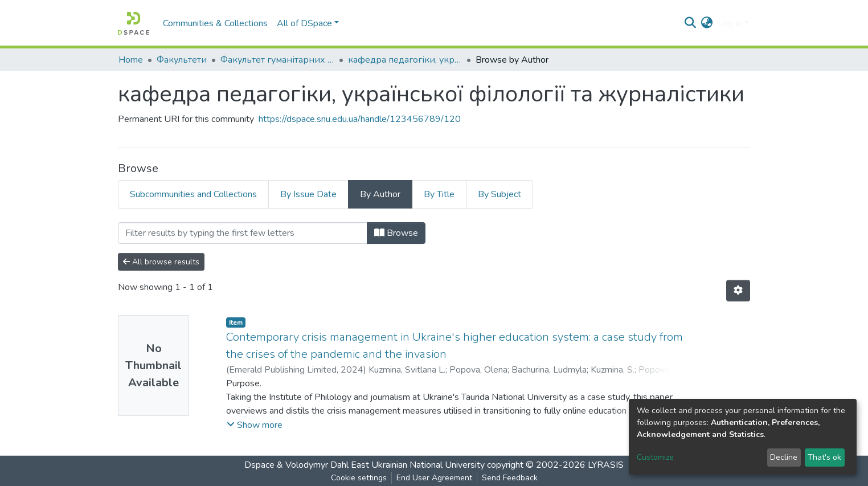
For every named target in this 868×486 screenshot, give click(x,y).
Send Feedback (510, 478)
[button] (707, 23)
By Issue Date (308, 194)
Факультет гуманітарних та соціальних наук (277, 60)
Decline (784, 457)
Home (131, 60)
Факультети (182, 60)
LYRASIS (606, 465)
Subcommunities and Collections (193, 194)
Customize (655, 457)
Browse (396, 233)
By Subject (499, 194)
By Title (439, 194)
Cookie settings (359, 478)
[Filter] (243, 233)
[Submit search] (691, 23)
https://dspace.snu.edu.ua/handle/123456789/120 (360, 119)
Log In (730, 23)
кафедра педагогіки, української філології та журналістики (405, 60)
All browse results (161, 262)
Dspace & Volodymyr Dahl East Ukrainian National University (365, 465)
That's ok (824, 457)
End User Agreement (434, 478)
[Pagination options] (738, 291)
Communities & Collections (215, 23)
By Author (380, 194)
